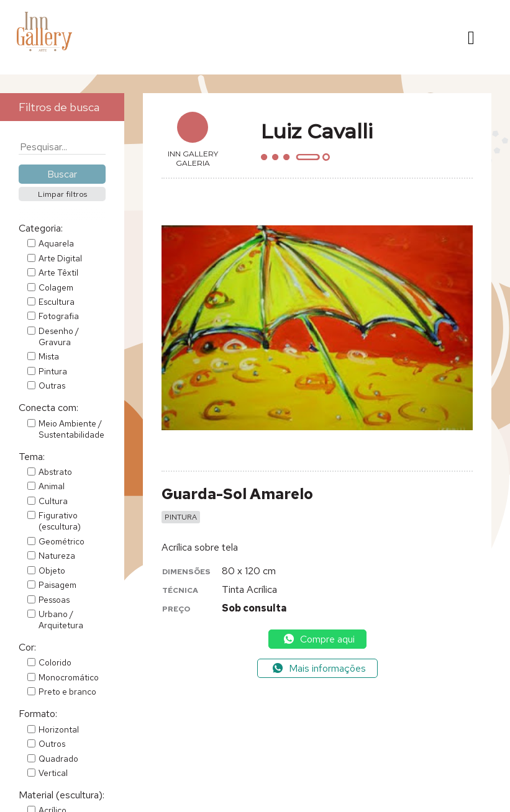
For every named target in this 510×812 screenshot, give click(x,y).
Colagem (56, 287)
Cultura (53, 501)
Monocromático (69, 677)
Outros (52, 744)
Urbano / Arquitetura (61, 620)
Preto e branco (67, 692)
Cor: (27, 647)
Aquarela (56, 243)
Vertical (53, 773)
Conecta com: (48, 408)
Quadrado (58, 759)
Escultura (57, 302)
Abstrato (55, 472)
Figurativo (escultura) (60, 521)
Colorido (55, 662)
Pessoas (54, 600)
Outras (52, 386)
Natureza (57, 556)
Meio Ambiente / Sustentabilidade (71, 429)
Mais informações (319, 668)
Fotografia (59, 316)
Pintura (53, 371)
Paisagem (57, 585)
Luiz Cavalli (317, 131)
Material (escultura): (61, 795)
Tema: (32, 457)
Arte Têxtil (58, 273)
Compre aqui (319, 639)
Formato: (38, 714)
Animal (52, 486)
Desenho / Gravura (59, 336)
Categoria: (41, 228)
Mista (49, 356)
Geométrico (61, 541)
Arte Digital (60, 258)
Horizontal (59, 729)
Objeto (52, 571)
